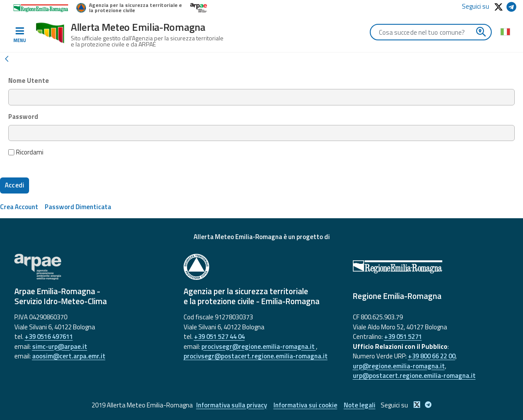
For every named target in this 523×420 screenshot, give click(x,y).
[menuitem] (19, 207)
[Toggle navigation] (20, 35)
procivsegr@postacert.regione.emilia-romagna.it (256, 356)
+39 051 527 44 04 (219, 336)
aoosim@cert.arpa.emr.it (69, 356)
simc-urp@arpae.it (60, 346)
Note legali (360, 405)
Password (23, 117)
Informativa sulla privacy (232, 405)
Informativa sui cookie (305, 405)
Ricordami (26, 152)
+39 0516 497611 (49, 336)
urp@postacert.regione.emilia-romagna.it (414, 376)
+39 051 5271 (403, 336)
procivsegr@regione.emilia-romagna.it (259, 346)
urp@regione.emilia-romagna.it (399, 366)
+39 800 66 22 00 (432, 356)
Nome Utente (29, 81)
